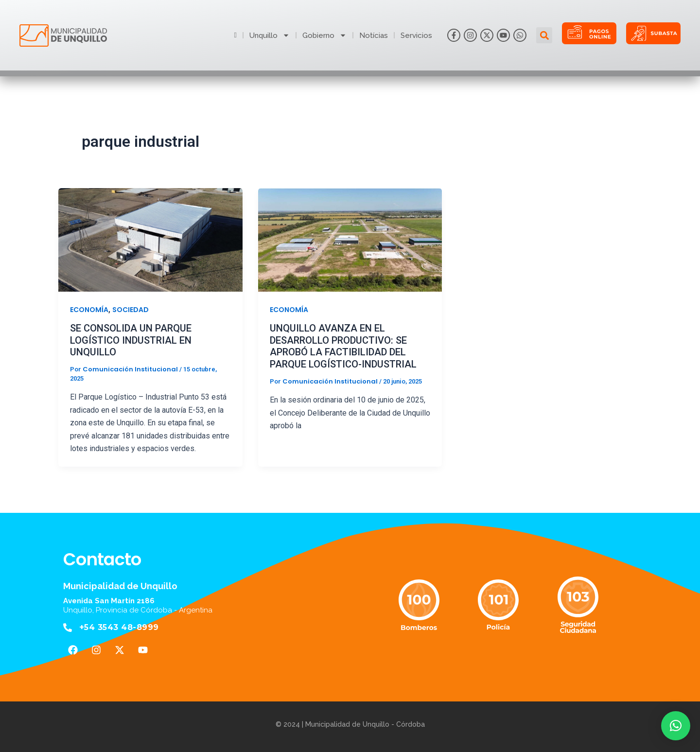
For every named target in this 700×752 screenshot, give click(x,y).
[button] (544, 35)
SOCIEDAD (131, 310)
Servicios (416, 35)
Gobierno (324, 35)
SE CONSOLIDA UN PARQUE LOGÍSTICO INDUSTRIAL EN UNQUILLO (131, 340)
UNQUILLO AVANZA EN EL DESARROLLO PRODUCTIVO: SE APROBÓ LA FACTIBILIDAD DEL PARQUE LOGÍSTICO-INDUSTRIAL (343, 346)
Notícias (374, 35)
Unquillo (270, 35)
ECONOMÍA (89, 310)
